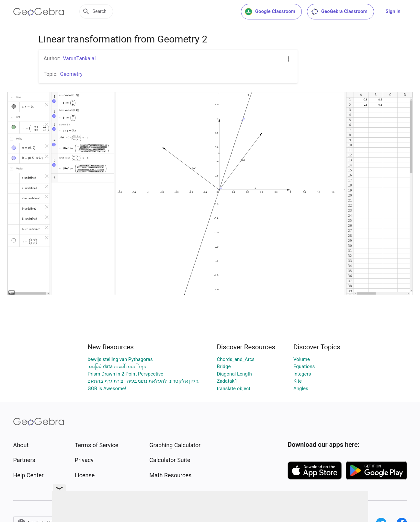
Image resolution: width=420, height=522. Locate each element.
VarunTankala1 (80, 58)
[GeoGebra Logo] (39, 12)
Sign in (393, 11)
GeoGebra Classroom (339, 12)
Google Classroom (270, 12)
